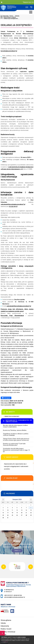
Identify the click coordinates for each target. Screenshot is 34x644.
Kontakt (3, 635)
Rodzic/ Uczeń (6, 629)
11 (12, 510)
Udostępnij (6, 398)
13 (22, 510)
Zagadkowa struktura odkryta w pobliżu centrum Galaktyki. (16, 434)
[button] (2, 2)
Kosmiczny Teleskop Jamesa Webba (15, 430)
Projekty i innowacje (8, 632)
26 (17, 515)
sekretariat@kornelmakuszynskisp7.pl (27, 7)
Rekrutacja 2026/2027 (12, 416)
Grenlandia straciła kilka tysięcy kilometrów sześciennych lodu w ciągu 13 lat (16, 450)
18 (12, 513)
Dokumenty (5, 626)
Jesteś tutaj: (6, 16)
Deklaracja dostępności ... (10, 18)
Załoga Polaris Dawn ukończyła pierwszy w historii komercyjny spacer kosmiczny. (16, 439)
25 (12, 515)
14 (26, 510)
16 (3, 513)
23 (3, 515)
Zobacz (17, 551)
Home (11, 16)
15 (31, 510)
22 (31, 513)
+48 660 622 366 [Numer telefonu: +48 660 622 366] (18, 595)
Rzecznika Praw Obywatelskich (12, 316)
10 (8, 510)
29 (31, 515)
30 (3, 518)
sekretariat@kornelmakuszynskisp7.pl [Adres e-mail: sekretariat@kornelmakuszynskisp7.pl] (14, 597)
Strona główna (6, 620)
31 (8, 518)
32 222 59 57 (13, 207)
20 (22, 513)
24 (8, 515)
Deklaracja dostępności (16, 25)
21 (26, 513)
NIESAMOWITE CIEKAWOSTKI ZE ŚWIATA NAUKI (19, 421)
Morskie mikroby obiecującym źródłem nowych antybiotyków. (15, 426)
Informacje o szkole (9, 17)
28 (26, 515)
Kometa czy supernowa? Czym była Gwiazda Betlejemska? (14, 444)
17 (8, 513)
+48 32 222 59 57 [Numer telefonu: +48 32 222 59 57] (8, 595)
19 (17, 513)
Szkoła (16, 16)
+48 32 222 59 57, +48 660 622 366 (31, 7)
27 (22, 515)
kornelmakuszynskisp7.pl (9, 51)
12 (17, 510)
